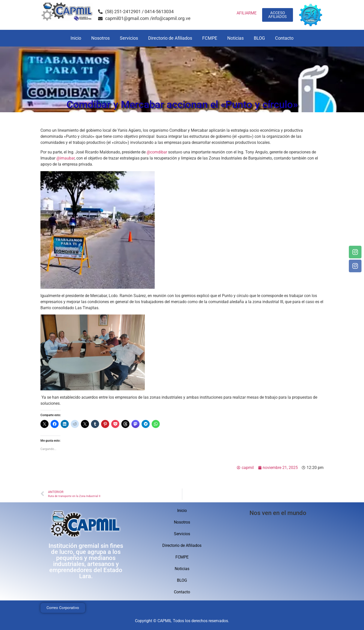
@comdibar (157, 152)
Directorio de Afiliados (170, 38)
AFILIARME (247, 13)
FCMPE (210, 38)
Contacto (284, 38)
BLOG (259, 38)
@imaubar (65, 158)
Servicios (129, 38)
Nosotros (100, 38)
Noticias (235, 38)
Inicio (76, 38)
